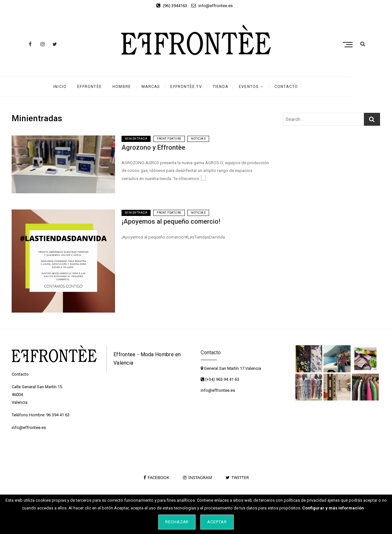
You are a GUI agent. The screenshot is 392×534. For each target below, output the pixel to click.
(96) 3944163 (172, 6)
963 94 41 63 (228, 379)
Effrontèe (110, 87)
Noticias (198, 139)
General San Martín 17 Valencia (231, 368)
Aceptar (217, 522)
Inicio (80, 87)
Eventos (269, 87)
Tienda (241, 87)
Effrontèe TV (206, 87)
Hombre (142, 87)
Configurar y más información (333, 508)
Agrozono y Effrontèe (153, 147)
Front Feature (169, 139)
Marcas (171, 87)
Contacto (307, 87)
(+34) (208, 379)
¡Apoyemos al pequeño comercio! (171, 221)
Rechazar (177, 522)
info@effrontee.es (212, 6)
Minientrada (136, 139)
